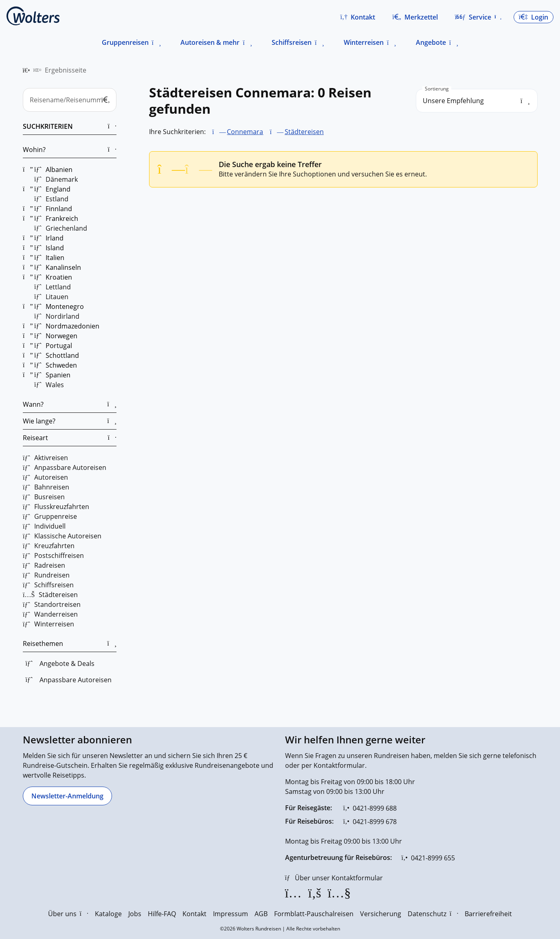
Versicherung (381, 914)
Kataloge (108, 914)
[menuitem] (26, 70)
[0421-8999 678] (370, 822)
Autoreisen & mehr (210, 42)
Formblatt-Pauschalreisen (314, 914)
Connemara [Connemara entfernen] (245, 132)
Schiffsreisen (292, 42)
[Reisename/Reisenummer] (70, 100)
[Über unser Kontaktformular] (334, 878)
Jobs (135, 914)
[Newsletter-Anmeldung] (67, 796)
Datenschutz (433, 914)
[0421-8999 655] (428, 858)
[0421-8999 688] (370, 808)
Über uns (68, 914)
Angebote (431, 42)
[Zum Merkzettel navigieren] (415, 17)
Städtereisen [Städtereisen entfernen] (304, 132)
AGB (261, 914)
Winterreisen (364, 42)
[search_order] (477, 101)
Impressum (231, 914)
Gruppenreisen (125, 42)
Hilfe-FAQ (162, 914)
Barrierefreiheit (488, 914)
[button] (358, 17)
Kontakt (194, 914)
